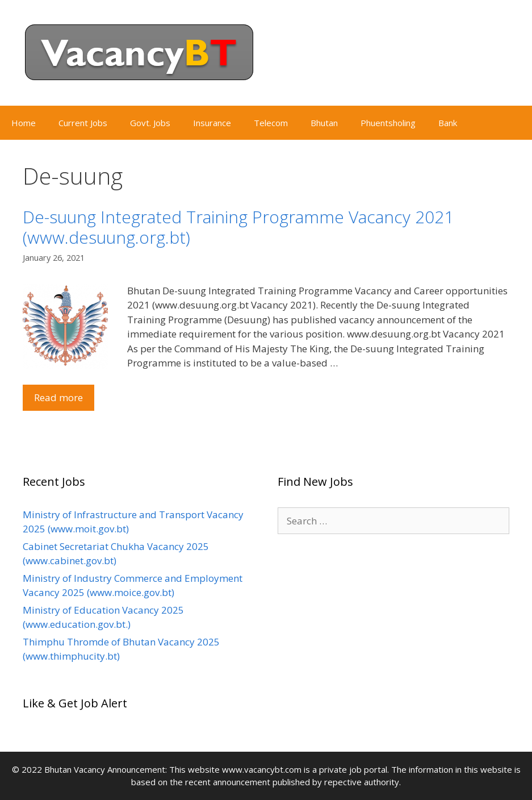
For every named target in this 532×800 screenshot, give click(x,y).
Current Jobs (83, 123)
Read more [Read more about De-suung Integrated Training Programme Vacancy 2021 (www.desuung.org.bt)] (58, 397)
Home (24, 123)
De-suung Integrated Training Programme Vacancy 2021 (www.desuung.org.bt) (238, 227)
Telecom (271, 123)
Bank (448, 123)
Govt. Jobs (150, 123)
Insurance (212, 123)
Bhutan (324, 123)
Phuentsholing (388, 123)
